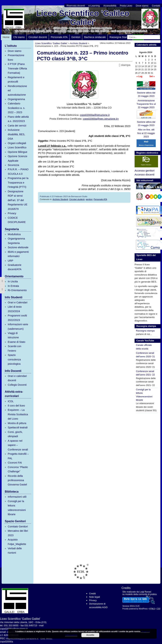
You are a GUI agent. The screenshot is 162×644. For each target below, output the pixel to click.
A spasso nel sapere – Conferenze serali (18, 445)
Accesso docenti (145, 174)
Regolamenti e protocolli (16, 79)
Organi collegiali (17, 143)
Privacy (12, 213)
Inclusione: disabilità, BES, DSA (16, 134)
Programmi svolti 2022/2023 (17, 318)
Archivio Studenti (60, 199)
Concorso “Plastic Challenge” (18, 469)
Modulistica (14, 234)
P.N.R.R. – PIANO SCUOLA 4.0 (18, 171)
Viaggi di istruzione (13, 335)
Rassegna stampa (145, 331)
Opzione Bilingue (17, 152)
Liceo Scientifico (17, 147)
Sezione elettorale (18, 247)
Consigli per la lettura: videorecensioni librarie (17, 508)
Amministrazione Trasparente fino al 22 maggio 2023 (146, 104)
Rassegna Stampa (120, 37)
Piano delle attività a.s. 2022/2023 (18, 119)
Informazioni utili (17, 497)
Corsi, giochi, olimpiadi (15, 434)
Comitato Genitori (18, 527)
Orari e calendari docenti (17, 378)
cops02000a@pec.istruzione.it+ (101, 119)
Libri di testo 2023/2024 (15, 309)
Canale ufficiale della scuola (144, 347)
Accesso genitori (145, 171)
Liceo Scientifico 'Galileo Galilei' (83, 18)
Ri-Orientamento (17, 290)
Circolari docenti (38, 37)
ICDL (11, 401)
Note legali (94, 597)
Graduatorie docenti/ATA (15, 267)
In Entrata (13, 286)
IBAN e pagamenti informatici (18, 254)
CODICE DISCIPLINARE (17, 220)
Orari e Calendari (18, 302)
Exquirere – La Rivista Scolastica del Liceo (18, 414)
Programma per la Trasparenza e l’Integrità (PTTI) (18, 183)
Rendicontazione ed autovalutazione (17, 91)
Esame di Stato (16, 342)
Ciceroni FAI (15, 463)
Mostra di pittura (17, 423)
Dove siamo (142, 6)
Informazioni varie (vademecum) (18, 326)
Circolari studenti (77, 199)
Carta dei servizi (17, 126)
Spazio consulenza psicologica (14, 359)
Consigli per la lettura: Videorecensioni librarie (144, 395)
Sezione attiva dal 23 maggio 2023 (146, 89)
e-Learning (94, 6)
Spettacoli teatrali (18, 427)
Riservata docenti (76, 6)
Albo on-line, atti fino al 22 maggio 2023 (146, 133)
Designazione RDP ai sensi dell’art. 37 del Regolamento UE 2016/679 (18, 200)
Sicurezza (13, 165)
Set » (152, 76)
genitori (89, 199)
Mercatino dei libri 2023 (18, 533)
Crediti (92, 594)
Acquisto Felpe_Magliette (17, 542)
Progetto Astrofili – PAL (18, 456)
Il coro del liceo (16, 406)
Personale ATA (59, 37)
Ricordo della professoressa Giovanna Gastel (17, 480)
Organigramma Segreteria (16, 241)
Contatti (156, 6)
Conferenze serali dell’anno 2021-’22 (146, 373)
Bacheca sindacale (95, 37)
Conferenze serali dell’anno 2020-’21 (146, 355)
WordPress (143, 609)
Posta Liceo (126, 6)
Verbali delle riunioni (15, 551)
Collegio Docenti (17, 385)
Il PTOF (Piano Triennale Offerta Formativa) (17, 68)
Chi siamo (19, 37)
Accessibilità (110, 6)
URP (10, 261)
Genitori (76, 37)
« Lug (139, 76)
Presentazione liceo (16, 57)
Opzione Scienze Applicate (17, 158)
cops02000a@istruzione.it (95, 115)
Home (6, 37)
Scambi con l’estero (14, 348)
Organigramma (16, 99)
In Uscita (13, 281)
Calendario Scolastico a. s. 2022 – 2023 (16, 108)
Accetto (90, 635)
